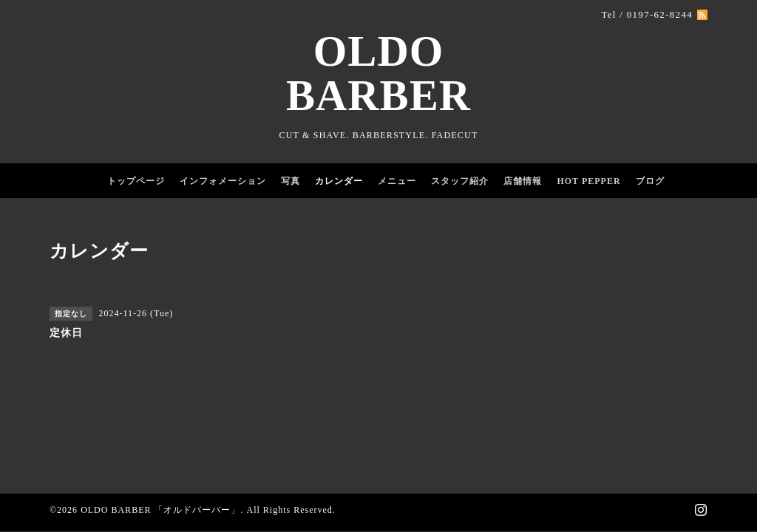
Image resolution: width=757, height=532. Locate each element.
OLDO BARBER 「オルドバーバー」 (160, 510)
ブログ (650, 181)
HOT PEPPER (588, 181)
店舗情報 (523, 181)
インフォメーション (223, 181)
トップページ (136, 181)
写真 (291, 181)
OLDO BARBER (378, 74)
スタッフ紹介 (460, 181)
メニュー (397, 181)
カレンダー (339, 181)
